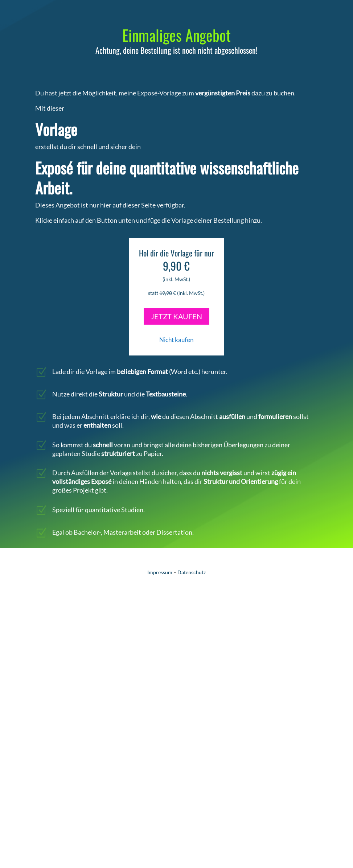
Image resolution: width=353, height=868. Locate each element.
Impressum (160, 572)
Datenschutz (192, 572)
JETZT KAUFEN (176, 311)
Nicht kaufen (176, 334)
